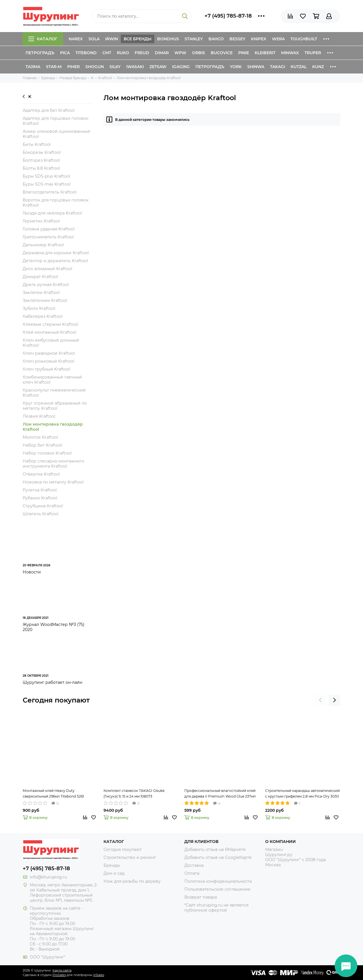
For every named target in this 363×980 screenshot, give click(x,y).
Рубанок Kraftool (40, 498)
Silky (115, 67)
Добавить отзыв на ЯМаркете (215, 849)
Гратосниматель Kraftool (48, 237)
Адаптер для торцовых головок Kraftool (56, 121)
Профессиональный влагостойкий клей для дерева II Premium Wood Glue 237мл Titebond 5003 (220, 794)
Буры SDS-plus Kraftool (47, 176)
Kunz (318, 67)
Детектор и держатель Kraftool (55, 261)
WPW (180, 53)
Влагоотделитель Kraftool (50, 192)
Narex (76, 39)
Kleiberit (265, 53)
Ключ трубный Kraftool (47, 369)
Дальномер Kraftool (43, 245)
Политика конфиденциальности (218, 881)
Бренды (112, 865)
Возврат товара (201, 897)
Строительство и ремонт (130, 857)
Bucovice (222, 53)
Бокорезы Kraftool (42, 152)
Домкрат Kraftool (40, 277)
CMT (107, 53)
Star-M (54, 67)
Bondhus (168, 39)
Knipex (259, 39)
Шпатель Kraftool (41, 514)
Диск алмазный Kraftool (48, 269)
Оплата (192, 873)
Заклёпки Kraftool (41, 293)
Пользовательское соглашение (217, 889)
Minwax (290, 53)
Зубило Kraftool (39, 308)
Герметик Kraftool (41, 221)
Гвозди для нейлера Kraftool (52, 213)
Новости (32, 572)
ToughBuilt (304, 39)
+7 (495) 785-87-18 (228, 16)
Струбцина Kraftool (43, 506)
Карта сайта (62, 970)
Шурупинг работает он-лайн (52, 682)
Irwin (112, 39)
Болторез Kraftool (41, 160)
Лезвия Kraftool (39, 416)
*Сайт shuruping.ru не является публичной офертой (216, 908)
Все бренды (138, 39)
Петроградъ (40, 53)
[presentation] (320, 700)
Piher (73, 67)
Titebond (86, 53)
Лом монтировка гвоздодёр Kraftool (53, 427)
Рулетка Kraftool (40, 490)
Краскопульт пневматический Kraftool (54, 393)
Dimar (162, 53)
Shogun (95, 67)
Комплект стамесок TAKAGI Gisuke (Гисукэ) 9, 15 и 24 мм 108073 (134, 793)
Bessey (237, 39)
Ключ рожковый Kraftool (48, 361)
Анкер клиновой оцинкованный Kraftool (56, 134)
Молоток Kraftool (40, 437)
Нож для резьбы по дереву (132, 881)
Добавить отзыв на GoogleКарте (218, 857)
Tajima (33, 67)
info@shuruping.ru (48, 877)
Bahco (216, 39)
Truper (313, 53)
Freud (142, 53)
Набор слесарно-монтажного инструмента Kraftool (53, 464)
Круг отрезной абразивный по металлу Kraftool (55, 406)
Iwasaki (135, 67)
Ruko (123, 53)
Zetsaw (158, 67)
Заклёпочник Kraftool (45, 300)
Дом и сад (114, 873)
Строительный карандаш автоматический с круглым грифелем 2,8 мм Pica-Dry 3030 (302, 793)
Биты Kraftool (37, 144)
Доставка (194, 865)
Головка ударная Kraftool (49, 229)
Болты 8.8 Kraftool (41, 168)
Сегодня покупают (56, 700)
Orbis (199, 53)
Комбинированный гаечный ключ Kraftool (52, 380)
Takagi (277, 67)
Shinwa (256, 67)
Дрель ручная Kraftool (46, 285)
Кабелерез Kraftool (43, 316)
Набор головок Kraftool (47, 453)
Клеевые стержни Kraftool (50, 324)
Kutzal (299, 67)
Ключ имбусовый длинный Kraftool (51, 343)
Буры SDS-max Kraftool (47, 184)
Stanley (194, 39)
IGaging (181, 67)
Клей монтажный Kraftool (49, 332)
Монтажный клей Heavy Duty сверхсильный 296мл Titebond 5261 (53, 793)
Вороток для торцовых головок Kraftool (56, 203)
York (236, 67)
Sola (94, 39)
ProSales (59, 975)
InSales (99, 975)
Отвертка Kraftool (41, 474)
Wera (278, 39)
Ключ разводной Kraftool (49, 353)
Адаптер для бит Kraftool (49, 110)
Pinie (244, 53)
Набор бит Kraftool (42, 445)
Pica (65, 53)
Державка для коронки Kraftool (56, 253)
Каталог (43, 39)
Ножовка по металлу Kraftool (53, 482)
